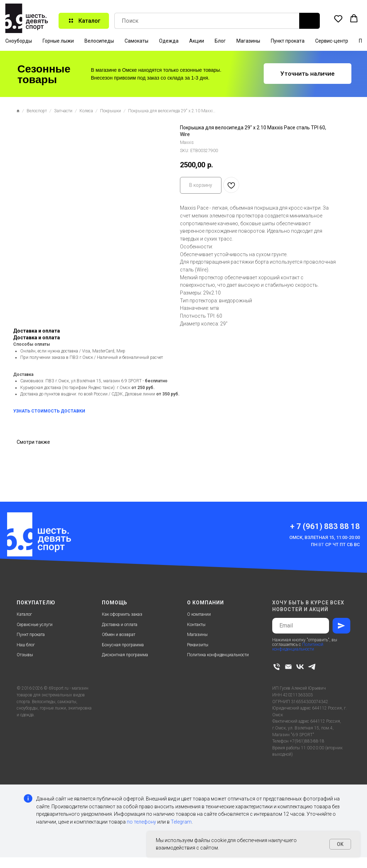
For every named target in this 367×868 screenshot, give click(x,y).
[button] (338, 18)
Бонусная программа (123, 645)
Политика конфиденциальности (218, 655)
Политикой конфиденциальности (298, 647)
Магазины (248, 41)
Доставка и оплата (120, 625)
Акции (197, 41)
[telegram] (312, 667)
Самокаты (136, 41)
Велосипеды (99, 41)
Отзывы (25, 655)
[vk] (300, 667)
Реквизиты (198, 645)
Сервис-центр (332, 41)
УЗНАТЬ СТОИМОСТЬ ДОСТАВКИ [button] (49, 411)
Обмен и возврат (119, 635)
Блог (220, 41)
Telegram (181, 822)
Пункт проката (288, 41)
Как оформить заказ (122, 614)
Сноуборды (19, 41)
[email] (288, 667)
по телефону (141, 822)
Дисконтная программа (125, 655)
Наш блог (26, 645)
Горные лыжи (58, 41)
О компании (199, 614)
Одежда (169, 41)
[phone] (277, 667)
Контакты (196, 625)
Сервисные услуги (35, 625)
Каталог (24, 614)
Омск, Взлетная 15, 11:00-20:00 (325, 537)
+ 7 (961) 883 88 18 (325, 526)
